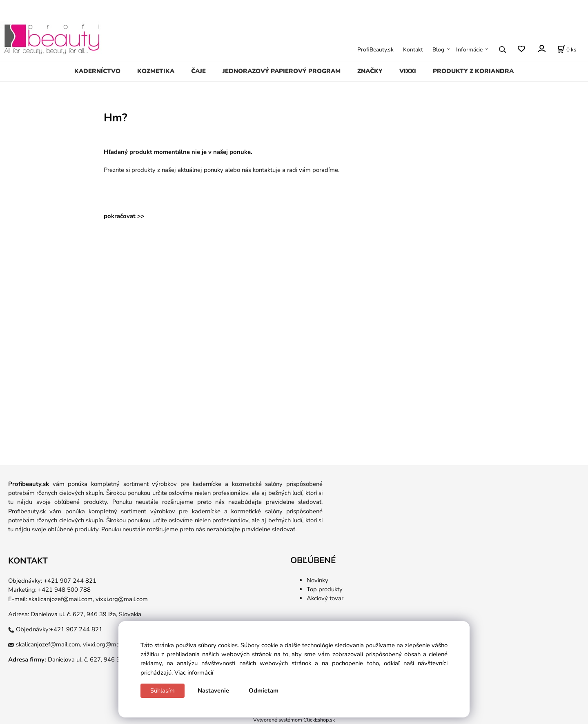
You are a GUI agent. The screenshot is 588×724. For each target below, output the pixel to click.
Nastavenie (213, 691)
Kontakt (413, 50)
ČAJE (198, 71)
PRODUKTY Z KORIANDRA (473, 71)
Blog (438, 50)
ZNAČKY (370, 71)
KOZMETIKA (156, 71)
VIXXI (408, 71)
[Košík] (567, 49)
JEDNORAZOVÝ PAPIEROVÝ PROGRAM (282, 71)
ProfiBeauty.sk (375, 50)
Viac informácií (194, 673)
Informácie (469, 50)
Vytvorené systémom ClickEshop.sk (294, 720)
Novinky (317, 580)
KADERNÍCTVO (97, 71)
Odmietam (264, 691)
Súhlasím (163, 691)
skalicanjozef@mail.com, (61, 599)
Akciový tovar (325, 598)
